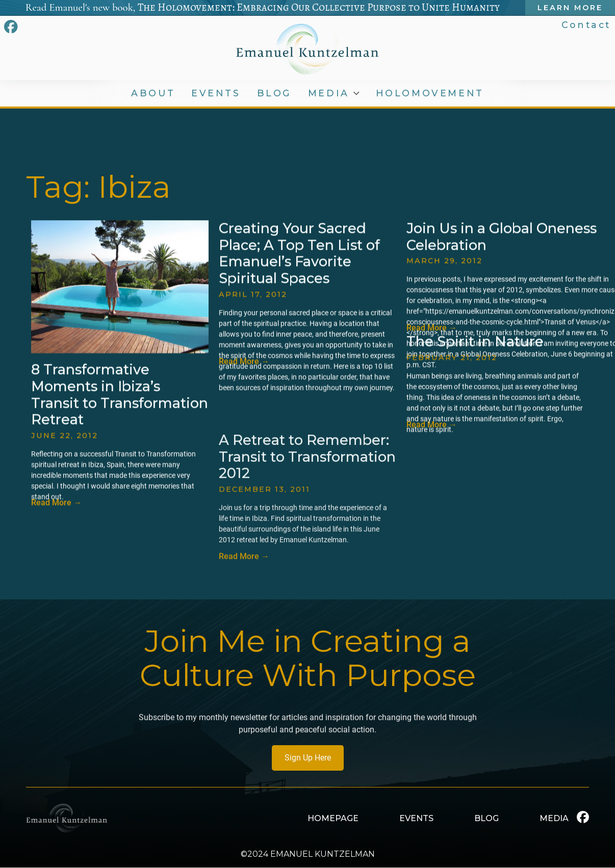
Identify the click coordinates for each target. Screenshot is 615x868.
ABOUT (153, 93)
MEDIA (330, 93)
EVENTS (216, 93)
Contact (587, 25)
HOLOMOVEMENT (430, 93)
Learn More (572, 8)
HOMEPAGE (333, 818)
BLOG (275, 93)
